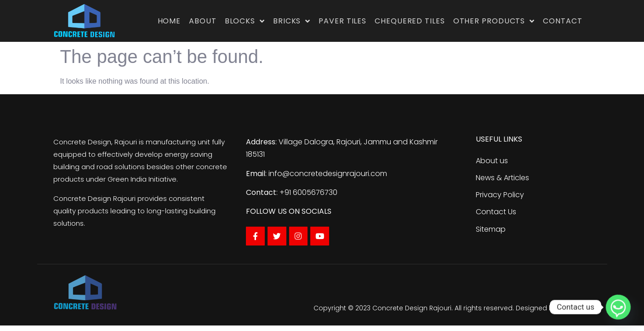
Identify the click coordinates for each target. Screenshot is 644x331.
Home (169, 21)
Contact (562, 21)
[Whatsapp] (618, 307)
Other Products (494, 21)
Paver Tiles (342, 21)
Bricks (292, 21)
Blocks (245, 21)
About (203, 21)
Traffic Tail (575, 308)
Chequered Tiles (410, 21)
